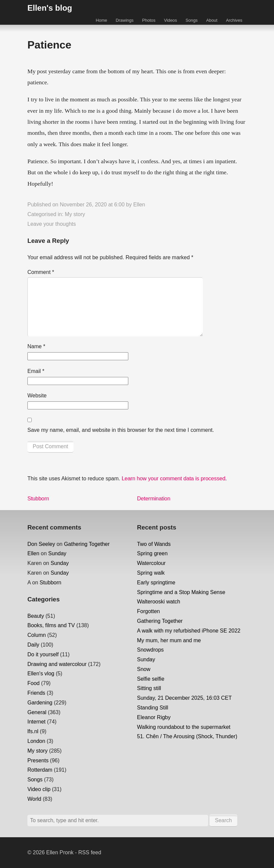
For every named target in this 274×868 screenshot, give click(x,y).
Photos (149, 20)
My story (75, 214)
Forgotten (148, 611)
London (36, 741)
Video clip (39, 789)
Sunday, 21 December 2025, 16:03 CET (184, 698)
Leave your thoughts (52, 224)
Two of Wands (154, 544)
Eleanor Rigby (154, 717)
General (37, 712)
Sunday (57, 553)
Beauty (36, 616)
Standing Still (153, 708)
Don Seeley (41, 544)
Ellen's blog (50, 8)
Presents (38, 760)
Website (37, 396)
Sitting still (149, 688)
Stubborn (50, 583)
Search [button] (223, 820)
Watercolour (151, 563)
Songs (191, 20)
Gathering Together (87, 544)
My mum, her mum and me (169, 640)
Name (36, 346)
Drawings (124, 20)
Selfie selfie (151, 679)
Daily (33, 645)
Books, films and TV (51, 625)
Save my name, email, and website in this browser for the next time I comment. (121, 430)
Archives (234, 20)
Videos (171, 20)
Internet (36, 722)
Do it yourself (43, 654)
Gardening (40, 703)
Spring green (152, 553)
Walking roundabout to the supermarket (184, 727)
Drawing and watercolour (57, 664)
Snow (144, 669)
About (212, 20)
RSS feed (90, 852)
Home (102, 20)
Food (33, 683)
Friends (36, 693)
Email (36, 371)
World (34, 799)
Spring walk (151, 573)
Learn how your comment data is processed (173, 478)
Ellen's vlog (41, 673)
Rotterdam (40, 770)
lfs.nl (33, 731)
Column (37, 635)
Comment (41, 272)
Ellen (139, 205)
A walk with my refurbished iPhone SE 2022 (189, 631)
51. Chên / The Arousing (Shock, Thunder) (187, 736)
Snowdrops (150, 650)
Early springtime (156, 583)
